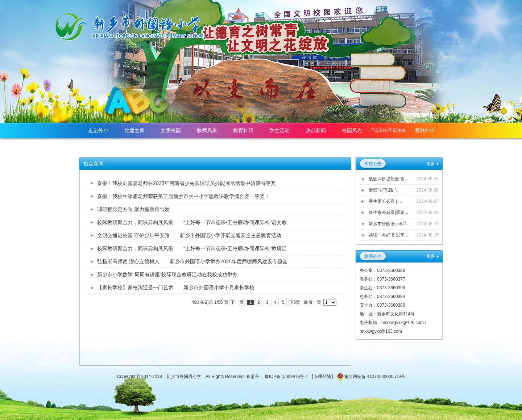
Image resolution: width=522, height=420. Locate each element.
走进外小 (98, 130)
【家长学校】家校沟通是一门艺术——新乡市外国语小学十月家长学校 (176, 287)
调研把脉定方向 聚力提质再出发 (133, 209)
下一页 (237, 302)
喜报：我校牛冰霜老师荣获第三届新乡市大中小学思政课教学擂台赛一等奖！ (183, 196)
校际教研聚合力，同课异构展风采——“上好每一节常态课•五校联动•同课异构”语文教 (192, 222)
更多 (431, 164)
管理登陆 (322, 377)
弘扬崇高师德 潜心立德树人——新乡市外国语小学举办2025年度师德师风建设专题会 (192, 261)
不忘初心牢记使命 (388, 130)
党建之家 (134, 130)
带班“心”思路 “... (384, 190)
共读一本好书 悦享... (388, 235)
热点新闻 (316, 130)
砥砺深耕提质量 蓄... (388, 179)
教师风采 (207, 130)
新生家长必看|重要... (388, 213)
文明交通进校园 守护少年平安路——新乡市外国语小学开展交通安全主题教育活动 (189, 235)
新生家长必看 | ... (385, 201)
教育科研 (243, 130)
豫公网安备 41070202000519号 (371, 377)
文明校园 (171, 130)
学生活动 (279, 130)
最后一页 (312, 302)
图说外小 (424, 130)
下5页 (295, 302)
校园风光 (352, 130)
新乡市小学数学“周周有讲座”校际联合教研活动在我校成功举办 (167, 274)
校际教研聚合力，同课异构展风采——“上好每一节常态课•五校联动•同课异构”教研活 (192, 248)
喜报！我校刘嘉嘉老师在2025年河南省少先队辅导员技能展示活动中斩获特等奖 (187, 183)
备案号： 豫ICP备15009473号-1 (278, 377)
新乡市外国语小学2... (389, 224)
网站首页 (424, 146)
